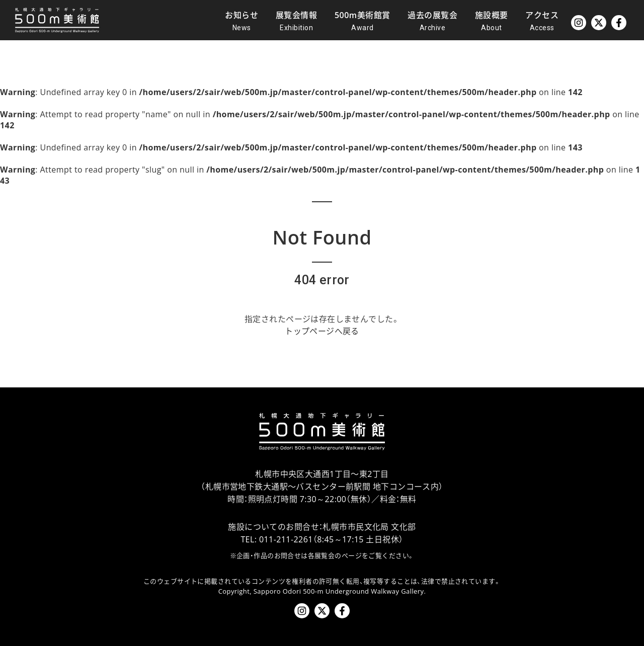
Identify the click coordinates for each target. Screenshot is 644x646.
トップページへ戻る (322, 331)
